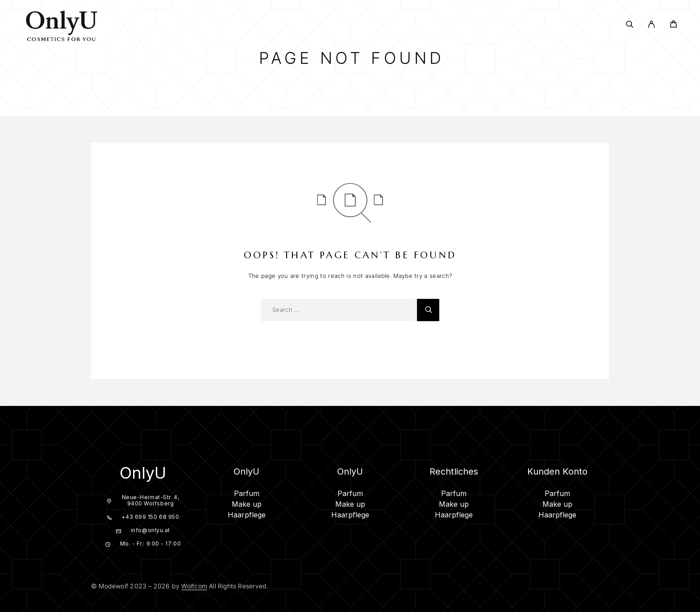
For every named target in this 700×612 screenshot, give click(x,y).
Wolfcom (194, 586)
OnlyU (143, 473)
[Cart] (673, 25)
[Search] (630, 24)
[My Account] (652, 24)
